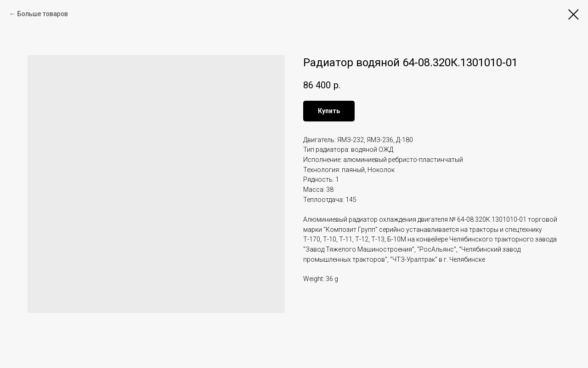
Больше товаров (43, 14)
